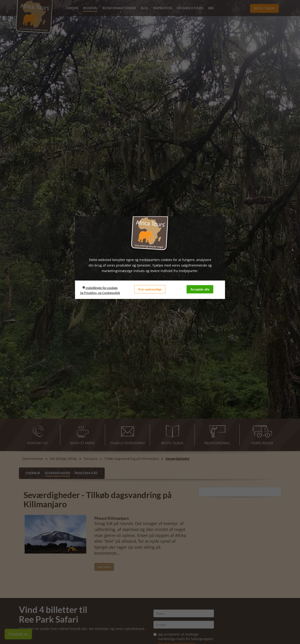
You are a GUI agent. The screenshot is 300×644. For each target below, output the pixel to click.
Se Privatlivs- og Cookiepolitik (100, 293)
